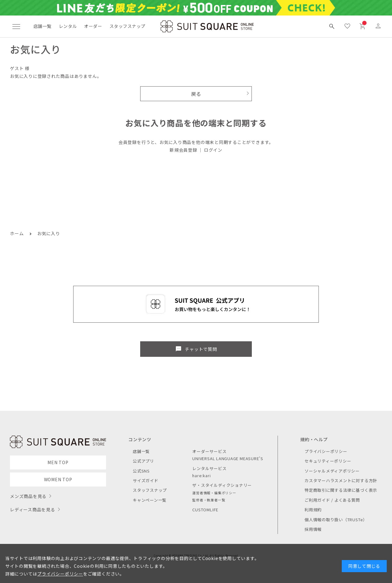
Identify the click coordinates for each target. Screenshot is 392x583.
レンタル (68, 26)
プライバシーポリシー (326, 451)
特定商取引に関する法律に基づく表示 (341, 490)
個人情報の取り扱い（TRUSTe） (336, 520)
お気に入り (49, 233)
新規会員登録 (183, 150)
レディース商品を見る (33, 509)
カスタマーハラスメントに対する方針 (341, 480)
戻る (196, 94)
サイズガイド (146, 480)
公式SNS (141, 471)
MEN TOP (58, 462)
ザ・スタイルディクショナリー (222, 485)
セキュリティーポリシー (328, 461)
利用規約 (313, 510)
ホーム (17, 233)
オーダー (93, 26)
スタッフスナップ (127, 26)
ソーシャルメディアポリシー (332, 471)
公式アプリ (143, 461)
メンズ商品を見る (28, 496)
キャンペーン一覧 (150, 500)
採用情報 (313, 529)
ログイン (213, 150)
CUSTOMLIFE (205, 510)
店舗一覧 (42, 26)
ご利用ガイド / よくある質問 (332, 500)
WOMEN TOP (58, 479)
